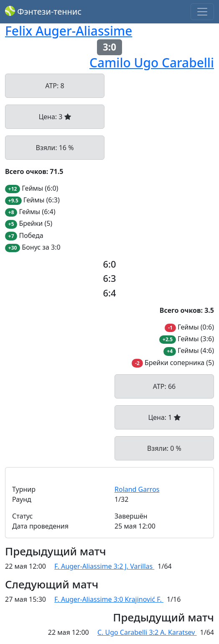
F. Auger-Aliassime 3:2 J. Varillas (104, 566)
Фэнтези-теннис (43, 11)
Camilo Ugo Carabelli (152, 63)
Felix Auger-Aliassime (69, 31)
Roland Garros (137, 489)
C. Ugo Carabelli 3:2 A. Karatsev (147, 632)
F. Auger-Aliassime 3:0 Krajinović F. (109, 599)
